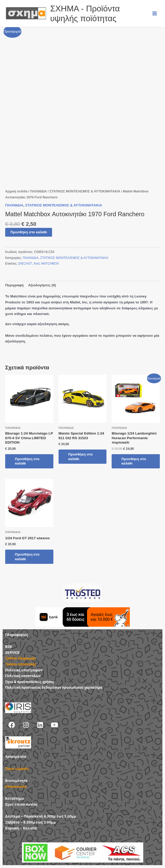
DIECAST (25, 264)
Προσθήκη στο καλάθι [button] (28, 461)
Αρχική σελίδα (16, 191)
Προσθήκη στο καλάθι (29, 232)
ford (37, 264)
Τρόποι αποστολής (21, 664)
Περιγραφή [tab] (14, 285)
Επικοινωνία (16, 787)
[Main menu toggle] (155, 13)
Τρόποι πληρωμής (20, 659)
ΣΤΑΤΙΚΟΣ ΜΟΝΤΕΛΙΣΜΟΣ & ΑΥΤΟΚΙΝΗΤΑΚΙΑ (85, 191)
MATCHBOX (50, 264)
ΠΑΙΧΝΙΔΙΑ (39, 191)
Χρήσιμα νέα (16, 757)
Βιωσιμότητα (16, 781)
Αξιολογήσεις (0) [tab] (42, 285)
